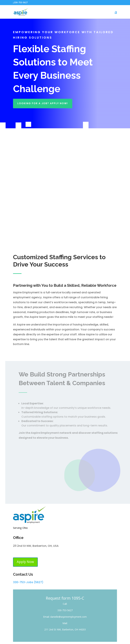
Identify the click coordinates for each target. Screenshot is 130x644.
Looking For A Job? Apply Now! (43, 103)
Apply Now (25, 562)
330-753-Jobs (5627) (28, 582)
